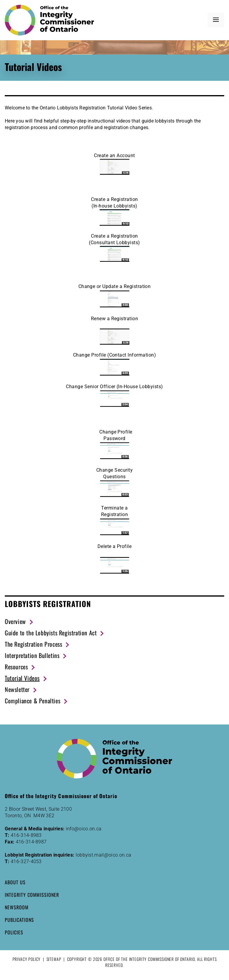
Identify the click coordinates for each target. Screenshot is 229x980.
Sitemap (54, 959)
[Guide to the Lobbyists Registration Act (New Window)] (54, 633)
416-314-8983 (26, 835)
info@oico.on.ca (84, 829)
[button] (216, 20)
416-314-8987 (31, 842)
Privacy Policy (27, 959)
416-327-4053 (26, 861)
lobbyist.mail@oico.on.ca (104, 855)
